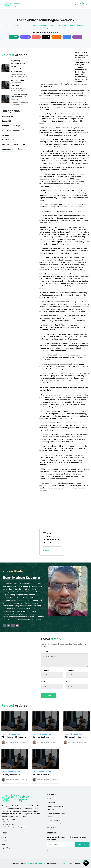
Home (10, 25)
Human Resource (53, 820)
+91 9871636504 (9, 824)
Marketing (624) (8, 135)
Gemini (67, 37)
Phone (68, 682)
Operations (51, 802)
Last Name (70, 670)
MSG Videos (51, 827)
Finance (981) (7, 121)
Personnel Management (41, 25)
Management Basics (55, 824)
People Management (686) (12, 149)
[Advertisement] (56, 66)
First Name (45, 670)
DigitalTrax (61, 863)
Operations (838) (8, 140)
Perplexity (25, 37)
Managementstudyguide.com (34, 863)
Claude (36, 37)
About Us (5, 841)
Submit (48, 696)
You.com (77, 37)
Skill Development (54, 799)
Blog (3, 844)
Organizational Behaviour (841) (14, 145)
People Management (22, 25)
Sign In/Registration (9, 848)
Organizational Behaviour (56, 813)
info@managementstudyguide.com (17, 827)
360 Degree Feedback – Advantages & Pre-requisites (52, 542)
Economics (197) (8, 116)
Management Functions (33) (13, 130)
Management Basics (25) (12, 126)
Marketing (51, 810)
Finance (50, 817)
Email (43, 682)
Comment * (45, 651)
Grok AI (46, 37)
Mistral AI (56, 37)
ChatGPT (14, 37)
